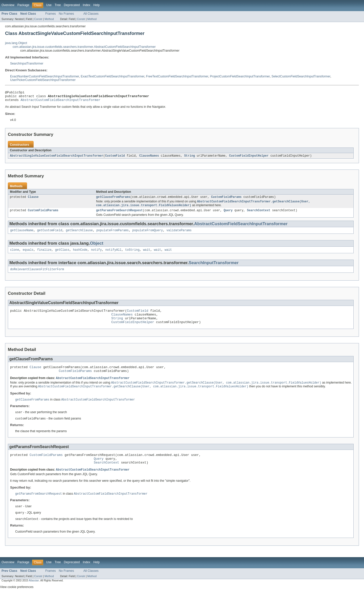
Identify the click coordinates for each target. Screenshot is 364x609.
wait (147, 255)
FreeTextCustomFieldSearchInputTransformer (177, 76)
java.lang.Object (16, 43)
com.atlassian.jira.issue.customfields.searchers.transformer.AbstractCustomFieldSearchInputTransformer (84, 47)
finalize (44, 255)
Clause (33, 200)
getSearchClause (79, 235)
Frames (50, 14)
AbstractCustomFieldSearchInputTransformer (61, 102)
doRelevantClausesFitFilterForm (37, 275)
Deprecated (72, 5)
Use (49, 5)
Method (49, 19)
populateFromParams (112, 235)
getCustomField (50, 235)
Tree (58, 5)
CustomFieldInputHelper (249, 158)
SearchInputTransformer (27, 64)
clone (15, 255)
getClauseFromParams (113, 200)
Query (228, 214)
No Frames (66, 14)
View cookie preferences (17, 602)
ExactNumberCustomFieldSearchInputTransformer (45, 76)
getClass (62, 255)
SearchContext (259, 214)
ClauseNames (149, 158)
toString (132, 255)
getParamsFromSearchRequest (119, 214)
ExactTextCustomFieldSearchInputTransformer (112, 76)
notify (96, 255)
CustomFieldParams (226, 200)
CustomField (115, 158)
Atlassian (34, 596)
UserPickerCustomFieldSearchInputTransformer (43, 80)
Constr (38, 19)
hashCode (80, 255)
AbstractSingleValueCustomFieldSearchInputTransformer (57, 158)
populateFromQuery (147, 235)
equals (28, 255)
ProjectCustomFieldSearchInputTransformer (240, 76)
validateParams (179, 235)
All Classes (91, 14)
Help (96, 5)
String (189, 158)
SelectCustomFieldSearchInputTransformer (301, 76)
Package (23, 5)
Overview (8, 5)
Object (97, 248)
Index (86, 5)
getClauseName (22, 235)
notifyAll (113, 255)
